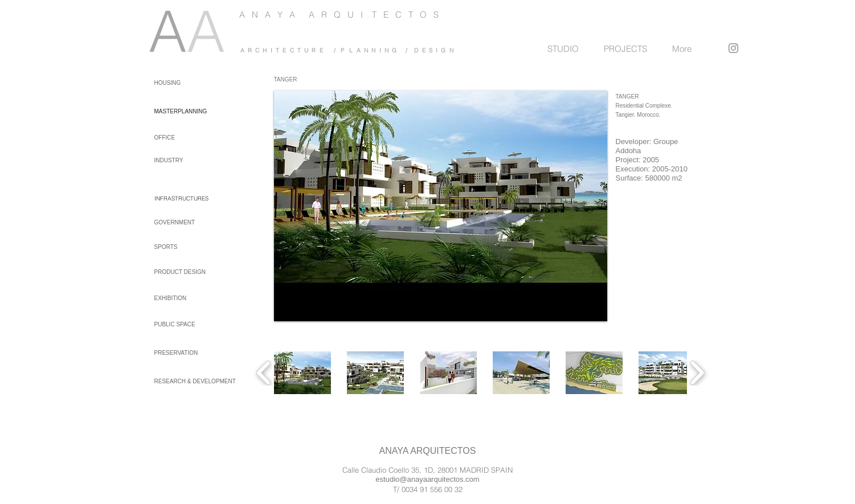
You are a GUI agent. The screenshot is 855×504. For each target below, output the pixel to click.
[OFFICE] (182, 138)
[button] (302, 373)
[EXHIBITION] (185, 298)
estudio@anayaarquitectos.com (427, 479)
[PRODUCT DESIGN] (185, 272)
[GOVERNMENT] (185, 222)
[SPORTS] (185, 247)
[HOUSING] (175, 83)
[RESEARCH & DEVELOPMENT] (197, 381)
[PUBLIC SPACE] (185, 324)
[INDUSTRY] (182, 160)
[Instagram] (733, 48)
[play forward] (697, 373)
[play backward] (264, 373)
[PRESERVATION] (185, 353)
